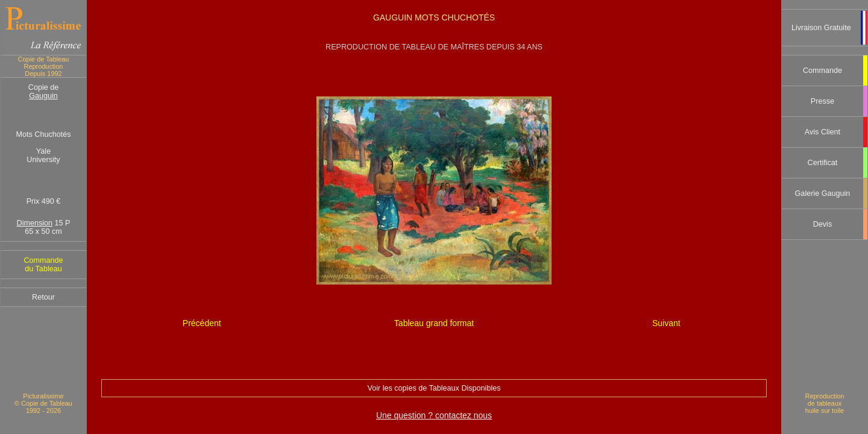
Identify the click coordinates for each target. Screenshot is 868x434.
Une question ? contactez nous (434, 415)
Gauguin (43, 96)
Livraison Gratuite (821, 28)
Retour (43, 297)
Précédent (202, 323)
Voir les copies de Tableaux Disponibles (434, 388)
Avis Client (822, 132)
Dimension (35, 223)
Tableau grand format (434, 323)
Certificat (823, 163)
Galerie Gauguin (823, 193)
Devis (823, 224)
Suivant (666, 323)
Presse (822, 101)
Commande (822, 71)
